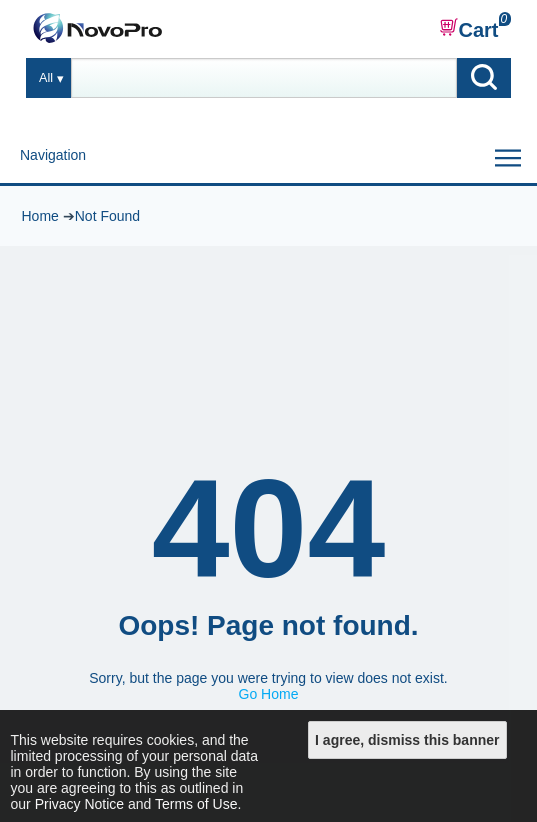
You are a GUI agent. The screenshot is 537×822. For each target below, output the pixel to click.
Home (39, 216)
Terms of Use (196, 804)
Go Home (269, 694)
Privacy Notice (79, 804)
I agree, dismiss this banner (407, 740)
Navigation (53, 155)
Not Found (107, 216)
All (46, 78)
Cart (469, 29)
